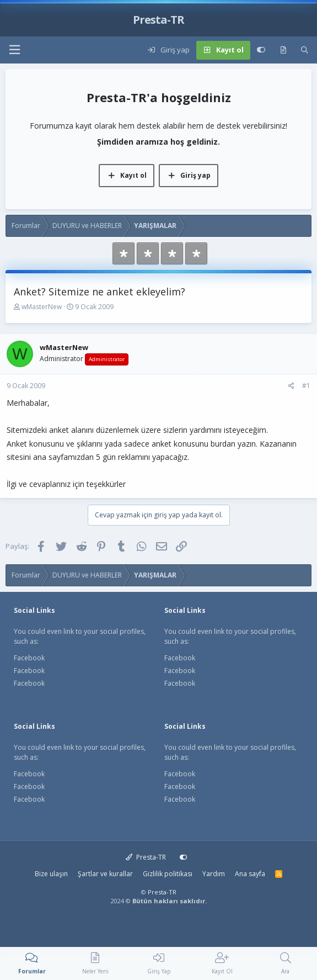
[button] (14, 50)
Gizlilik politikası (168, 874)
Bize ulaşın (51, 874)
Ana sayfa (250, 874)
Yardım (214, 874)
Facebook (29, 658)
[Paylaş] (291, 386)
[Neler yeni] (283, 50)
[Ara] (305, 50)
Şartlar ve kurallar (105, 874)
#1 (306, 386)
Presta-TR (146, 857)
